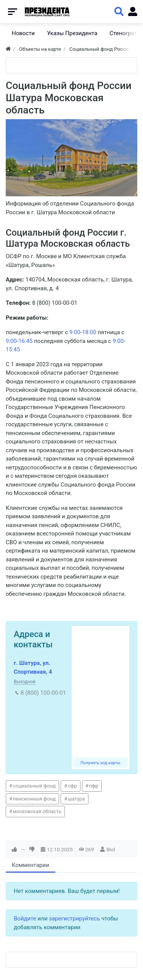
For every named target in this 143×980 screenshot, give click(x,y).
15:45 (13, 349)
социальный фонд (35, 786)
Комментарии (31, 865)
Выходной (25, 682)
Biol (111, 849)
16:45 (25, 341)
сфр (72, 786)
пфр (93, 786)
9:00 (75, 332)
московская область (37, 811)
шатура (76, 799)
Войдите (25, 919)
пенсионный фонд (35, 799)
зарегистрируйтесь (74, 919)
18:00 (89, 332)
